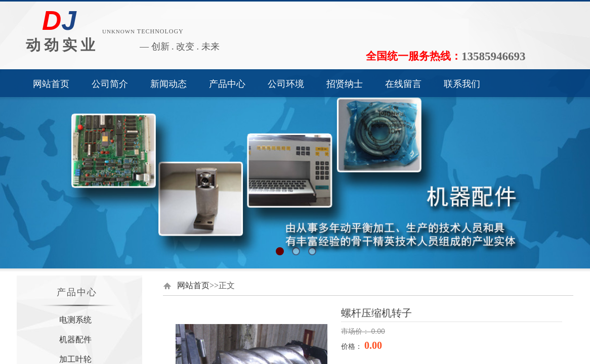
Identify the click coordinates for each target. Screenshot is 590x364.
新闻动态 (168, 84)
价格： (353, 346)
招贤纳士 (345, 84)
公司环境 (286, 84)
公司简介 (110, 84)
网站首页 (51, 84)
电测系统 (75, 320)
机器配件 (75, 339)
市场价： (356, 331)
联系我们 (462, 84)
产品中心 (227, 84)
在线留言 (403, 84)
